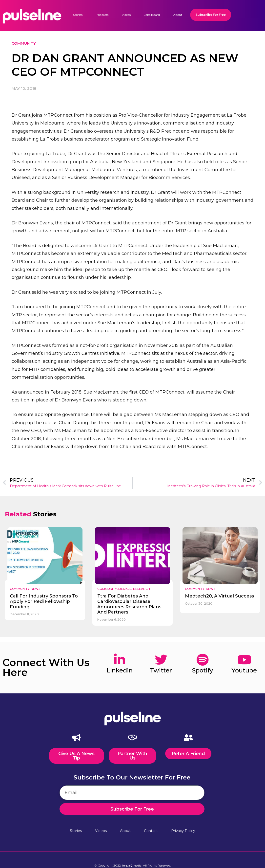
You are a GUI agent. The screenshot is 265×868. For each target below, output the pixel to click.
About (178, 15)
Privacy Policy (183, 830)
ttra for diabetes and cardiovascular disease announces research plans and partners (129, 604)
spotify (203, 670)
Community (24, 43)
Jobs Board (152, 15)
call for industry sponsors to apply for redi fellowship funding (44, 601)
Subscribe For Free (211, 15)
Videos (126, 15)
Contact (151, 830)
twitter (161, 670)
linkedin (120, 670)
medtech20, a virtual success (219, 596)
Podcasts (102, 15)
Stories (78, 15)
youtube (244, 670)
